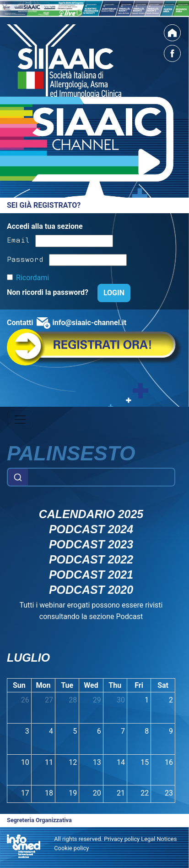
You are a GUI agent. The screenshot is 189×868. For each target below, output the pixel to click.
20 (97, 793)
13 (97, 762)
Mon (43, 685)
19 (73, 793)
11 (49, 762)
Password (25, 259)
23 (169, 793)
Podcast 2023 (91, 545)
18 (49, 793)
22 (145, 793)
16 (169, 762)
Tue (67, 685)
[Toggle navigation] (20, 420)
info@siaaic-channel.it (89, 323)
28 (73, 700)
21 (121, 793)
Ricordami (32, 278)
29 (97, 700)
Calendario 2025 (91, 514)
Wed (91, 685)
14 (121, 762)
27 (49, 700)
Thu (115, 685)
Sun (19, 685)
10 (25, 762)
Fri (139, 685)
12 (73, 762)
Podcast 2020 (91, 590)
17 (25, 793)
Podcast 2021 (91, 575)
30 (121, 700)
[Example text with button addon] (101, 477)
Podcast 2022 (91, 560)
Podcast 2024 (91, 529)
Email (18, 239)
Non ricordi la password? (49, 292)
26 (25, 700)
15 (145, 762)
